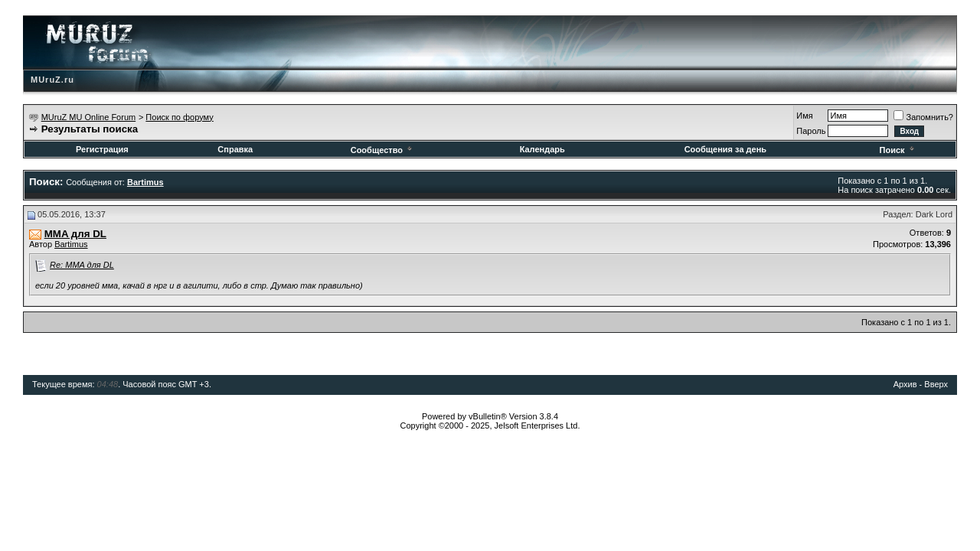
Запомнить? (923, 117)
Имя (804, 116)
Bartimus (71, 244)
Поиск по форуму (179, 117)
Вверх (936, 384)
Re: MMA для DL (82, 265)
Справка (235, 149)
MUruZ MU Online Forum (88, 117)
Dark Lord (934, 214)
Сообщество (382, 150)
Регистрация (102, 149)
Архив (905, 384)
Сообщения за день (725, 149)
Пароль (811, 131)
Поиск (898, 150)
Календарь (542, 149)
